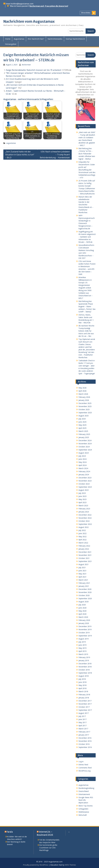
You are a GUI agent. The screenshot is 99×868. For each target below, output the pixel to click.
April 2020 (82, 614)
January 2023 (84, 512)
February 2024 (84, 471)
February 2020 (84, 620)
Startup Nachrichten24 (75, 39)
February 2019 (84, 657)
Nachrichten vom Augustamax (29, 21)
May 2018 (82, 685)
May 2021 (82, 574)
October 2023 (84, 484)
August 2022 (84, 527)
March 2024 (83, 468)
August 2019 (84, 639)
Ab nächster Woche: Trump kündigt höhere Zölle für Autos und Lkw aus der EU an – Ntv (87, 331)
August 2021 (84, 564)
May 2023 (82, 499)
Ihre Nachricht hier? (36, 39)
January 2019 (84, 660)
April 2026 (82, 391)
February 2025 (84, 434)
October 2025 (84, 409)
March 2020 (83, 617)
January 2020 (84, 623)
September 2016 (85, 747)
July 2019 (82, 642)
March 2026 (83, 394)
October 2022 (84, 521)
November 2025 (85, 406)
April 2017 (82, 726)
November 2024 (85, 444)
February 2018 (84, 695)
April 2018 (82, 688)
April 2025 (82, 428)
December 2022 (85, 515)
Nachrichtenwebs (55, 39)
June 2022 (82, 533)
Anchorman (26, 65)
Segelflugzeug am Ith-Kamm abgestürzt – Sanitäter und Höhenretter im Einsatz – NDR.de (87, 237)
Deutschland (84, 791)
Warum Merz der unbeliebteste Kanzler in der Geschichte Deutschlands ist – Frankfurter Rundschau (86, 205)
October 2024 (84, 447)
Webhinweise (84, 812)
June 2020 (82, 608)
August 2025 (84, 416)
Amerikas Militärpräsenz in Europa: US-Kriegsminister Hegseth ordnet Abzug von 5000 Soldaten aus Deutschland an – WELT (86, 288)
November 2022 (85, 518)
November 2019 (85, 629)
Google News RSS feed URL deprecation (86, 800)
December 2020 (85, 589)
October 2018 (84, 670)
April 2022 (82, 540)
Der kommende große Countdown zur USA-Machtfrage (48, 848)
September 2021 (85, 561)
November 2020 (85, 592)
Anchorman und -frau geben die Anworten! (49, 6)
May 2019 (82, 648)
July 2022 (82, 530)
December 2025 (85, 403)
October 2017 (84, 707)
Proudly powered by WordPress (36, 865)
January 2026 (84, 400)
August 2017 (84, 713)
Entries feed (83, 765)
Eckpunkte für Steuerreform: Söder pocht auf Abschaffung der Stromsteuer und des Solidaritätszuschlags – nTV (87, 170)
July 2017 (82, 716)
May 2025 (82, 425)
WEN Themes (70, 865)
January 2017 (84, 735)
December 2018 (85, 664)
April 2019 (82, 651)
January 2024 (84, 475)
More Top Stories (86, 806)
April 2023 (82, 502)
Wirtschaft (83, 815)
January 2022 (84, 549)
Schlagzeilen (83, 809)
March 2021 (83, 580)
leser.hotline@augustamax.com (20, 4)
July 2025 (82, 419)
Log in (81, 761)
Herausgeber (11, 44)
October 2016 (84, 744)
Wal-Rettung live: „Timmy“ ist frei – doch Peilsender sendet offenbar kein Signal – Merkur (87, 154)
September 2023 (85, 487)
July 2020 (82, 605)
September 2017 (85, 710)
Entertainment (84, 794)
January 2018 (84, 698)
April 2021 (82, 577)
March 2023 (83, 506)
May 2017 (82, 722)
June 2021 (82, 571)
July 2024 (82, 456)
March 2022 (83, 543)
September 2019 (85, 636)
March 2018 (83, 691)
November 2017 (85, 704)
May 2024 (82, 462)
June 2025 (82, 422)
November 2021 (85, 555)
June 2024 (82, 459)
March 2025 (83, 431)
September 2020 (85, 598)
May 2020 (82, 611)
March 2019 (83, 654)
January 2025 (84, 437)
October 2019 (84, 633)
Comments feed (85, 768)
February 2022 (84, 546)
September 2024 (85, 450)
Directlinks (86, 13)
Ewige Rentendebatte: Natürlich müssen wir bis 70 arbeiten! (34, 70)
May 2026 (82, 388)
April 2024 (82, 465)
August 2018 (84, 676)
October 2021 (84, 558)
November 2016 (85, 741)
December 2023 (85, 478)
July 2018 (82, 679)
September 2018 (85, 673)
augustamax (11, 143)
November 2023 (85, 481)
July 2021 (82, 567)
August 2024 (84, 453)
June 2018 (82, 682)
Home (8, 39)
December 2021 (85, 552)
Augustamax (19, 39)
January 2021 (84, 586)
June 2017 (82, 719)
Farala (10, 832)
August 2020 (84, 602)
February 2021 (84, 583)
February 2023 (84, 509)
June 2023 (82, 496)
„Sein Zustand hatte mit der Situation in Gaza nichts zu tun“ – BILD (20, 155)
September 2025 (85, 413)
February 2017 (84, 732)
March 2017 (83, 729)
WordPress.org (84, 771)
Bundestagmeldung (86, 788)
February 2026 (84, 397)
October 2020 (84, 595)
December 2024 (85, 440)
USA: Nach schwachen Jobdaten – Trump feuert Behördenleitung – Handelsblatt (55, 155)
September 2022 (85, 524)
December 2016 (85, 738)
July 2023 (82, 493)
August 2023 (84, 490)
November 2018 (85, 667)
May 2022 (82, 537)
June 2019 (82, 645)
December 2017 (85, 701)
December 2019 (85, 626)
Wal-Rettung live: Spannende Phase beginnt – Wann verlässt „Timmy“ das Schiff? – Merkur (87, 306)
